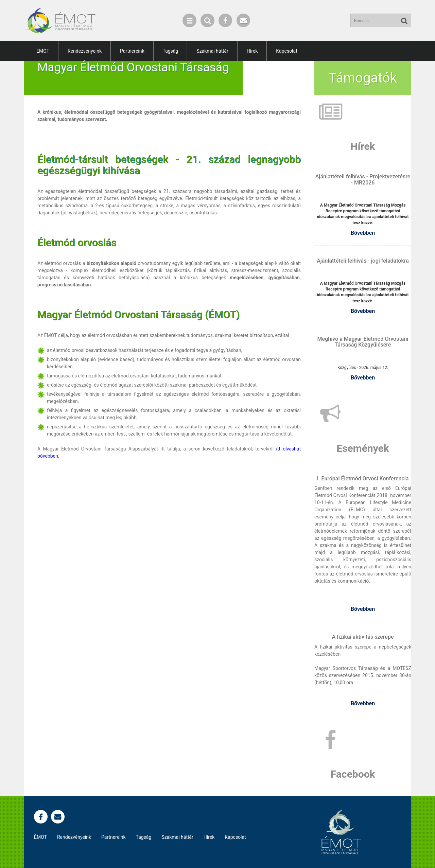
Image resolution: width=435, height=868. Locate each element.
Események (363, 448)
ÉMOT (43, 51)
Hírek (252, 51)
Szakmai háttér (212, 51)
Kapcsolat (286, 51)
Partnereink (132, 51)
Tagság (171, 51)
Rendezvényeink (85, 51)
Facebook (353, 774)
